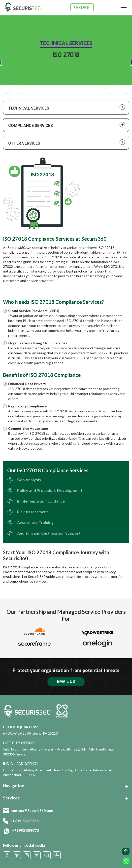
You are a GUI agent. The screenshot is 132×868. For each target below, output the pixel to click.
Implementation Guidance (41, 501)
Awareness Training (35, 522)
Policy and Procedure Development (50, 490)
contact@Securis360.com (32, 810)
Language (82, 7)
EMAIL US (66, 682)
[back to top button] (126, 851)
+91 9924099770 (25, 830)
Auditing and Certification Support (49, 533)
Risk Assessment (33, 512)
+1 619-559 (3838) (25, 821)
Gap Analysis (29, 480)
